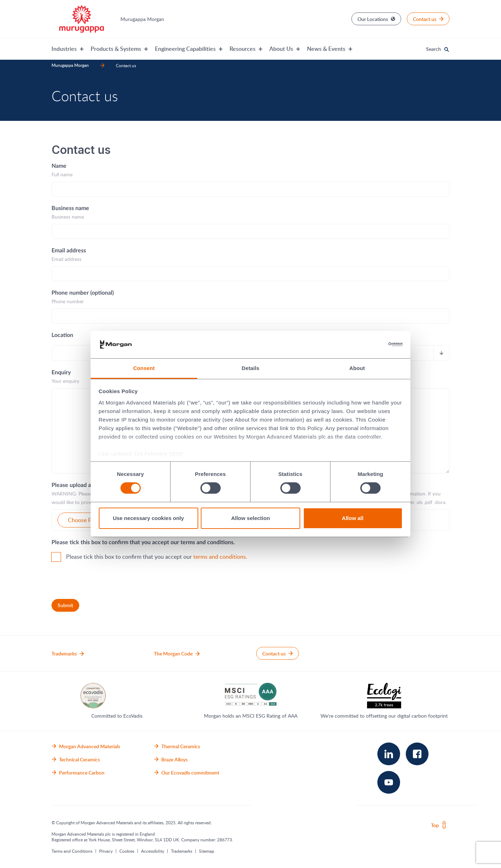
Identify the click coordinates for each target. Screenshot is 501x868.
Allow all (353, 518)
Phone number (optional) (83, 293)
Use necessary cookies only (148, 518)
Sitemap (207, 851)
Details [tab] (250, 368)
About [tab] (357, 368)
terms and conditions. (220, 557)
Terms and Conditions (72, 851)
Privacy (106, 851)
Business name (70, 208)
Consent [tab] (144, 368)
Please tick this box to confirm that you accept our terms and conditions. (143, 542)
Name (59, 166)
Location (62, 335)
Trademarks (182, 851)
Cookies (127, 851)
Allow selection (250, 518)
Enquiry (61, 373)
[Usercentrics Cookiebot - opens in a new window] (371, 344)
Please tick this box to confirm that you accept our (157, 557)
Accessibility (153, 851)
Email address (69, 251)
